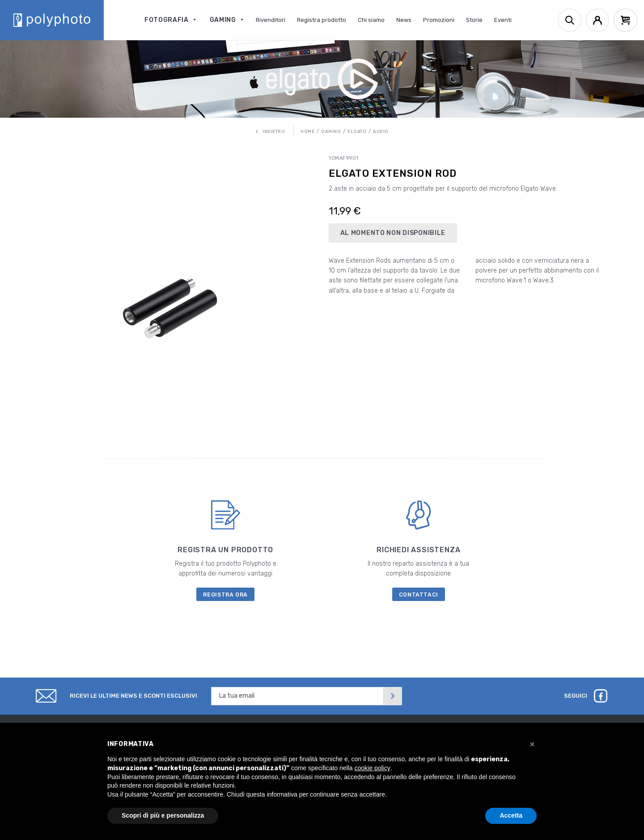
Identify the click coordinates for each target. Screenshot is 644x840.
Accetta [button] (511, 815)
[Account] (597, 20)
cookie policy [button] (373, 768)
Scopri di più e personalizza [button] (163, 815)
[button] (532, 744)
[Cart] (625, 20)
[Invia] (393, 696)
